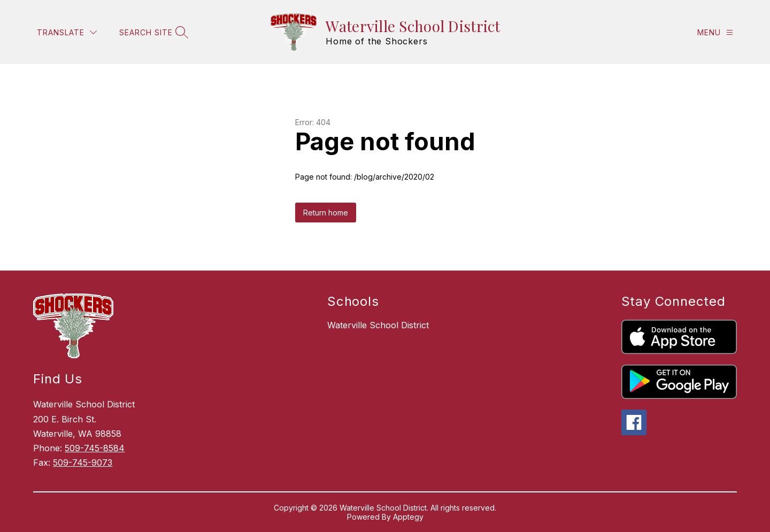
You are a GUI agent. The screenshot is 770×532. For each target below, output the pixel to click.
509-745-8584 (95, 448)
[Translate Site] (67, 32)
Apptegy (408, 517)
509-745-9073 (83, 462)
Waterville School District (378, 325)
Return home (326, 213)
